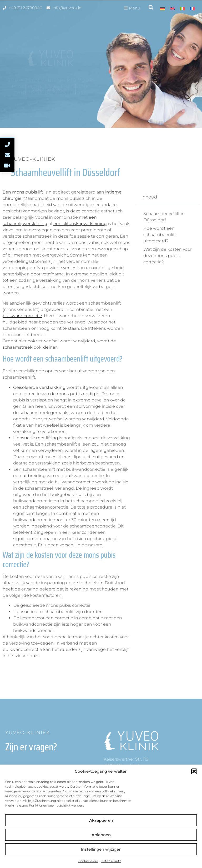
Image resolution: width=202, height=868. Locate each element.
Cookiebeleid (88, 861)
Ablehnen (101, 835)
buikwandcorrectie (22, 316)
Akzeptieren (101, 820)
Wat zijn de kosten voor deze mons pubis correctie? (168, 256)
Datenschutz (111, 861)
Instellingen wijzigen (101, 849)
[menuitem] (162, 9)
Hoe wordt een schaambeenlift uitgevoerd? (160, 235)
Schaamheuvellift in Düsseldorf (164, 217)
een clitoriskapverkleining (80, 224)
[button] (194, 771)
